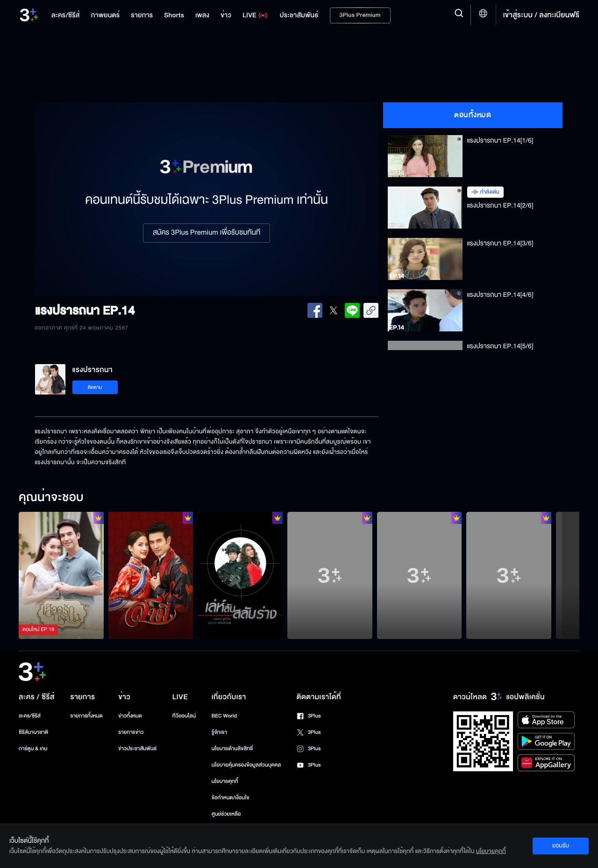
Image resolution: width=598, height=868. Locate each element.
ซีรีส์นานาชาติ (33, 732)
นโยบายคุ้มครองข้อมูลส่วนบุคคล (246, 765)
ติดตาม (95, 387)
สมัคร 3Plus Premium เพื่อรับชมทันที (206, 233)
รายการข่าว (131, 732)
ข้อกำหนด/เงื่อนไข (231, 798)
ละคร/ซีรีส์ (30, 716)
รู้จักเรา (219, 732)
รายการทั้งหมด (86, 716)
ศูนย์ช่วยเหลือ (226, 814)
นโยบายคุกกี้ (225, 781)
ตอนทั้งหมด (473, 115)
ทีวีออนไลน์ (184, 716)
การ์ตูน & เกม (33, 749)
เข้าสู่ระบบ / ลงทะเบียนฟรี (541, 15)
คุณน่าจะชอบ (51, 498)
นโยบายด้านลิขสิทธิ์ (232, 749)
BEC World (224, 716)
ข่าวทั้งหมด (130, 716)
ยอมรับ (561, 846)
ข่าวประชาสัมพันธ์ (137, 749)
